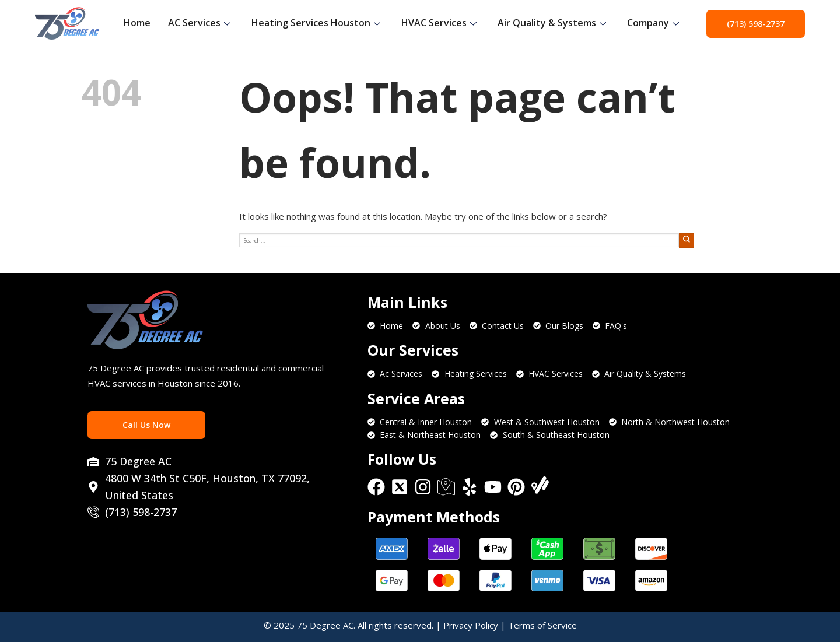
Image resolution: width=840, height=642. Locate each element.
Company (653, 23)
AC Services (199, 23)
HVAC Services (439, 23)
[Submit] (687, 241)
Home (137, 23)
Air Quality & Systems (552, 23)
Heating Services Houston (316, 23)
